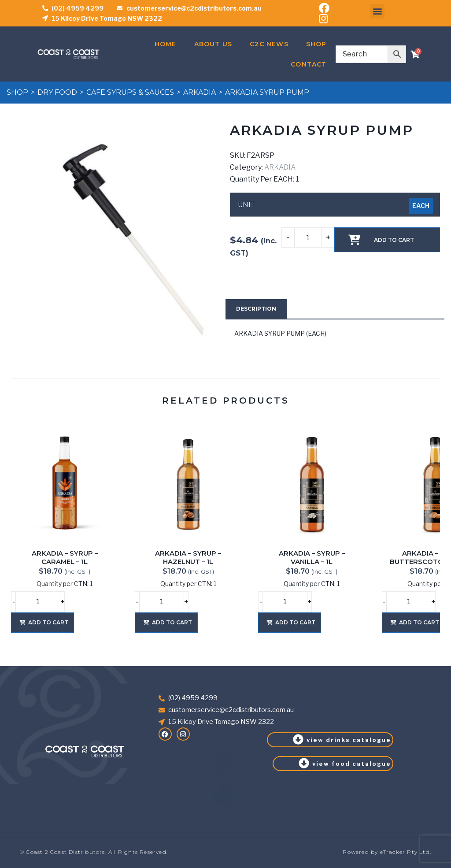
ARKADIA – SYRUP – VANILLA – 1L (312, 558)
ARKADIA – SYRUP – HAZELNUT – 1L (188, 558)
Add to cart (394, 240)
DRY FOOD (57, 92)
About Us (213, 44)
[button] (377, 11)
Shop (316, 44)
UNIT (246, 205)
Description (256, 309)
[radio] (421, 206)
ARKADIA (200, 92)
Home (166, 44)
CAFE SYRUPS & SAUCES (130, 92)
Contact (309, 64)
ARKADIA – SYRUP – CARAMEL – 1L (65, 558)
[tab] (256, 309)
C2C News (269, 44)
